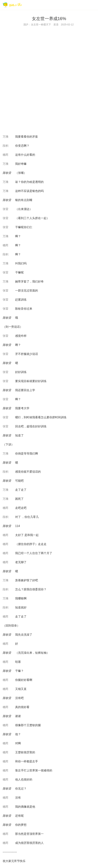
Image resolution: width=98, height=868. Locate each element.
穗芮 (6, 155)
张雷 (6, 209)
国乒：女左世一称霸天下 (37, 25)
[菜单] (94, 5)
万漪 (6, 137)
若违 (56, 25)
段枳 (6, 146)
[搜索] (87, 5)
